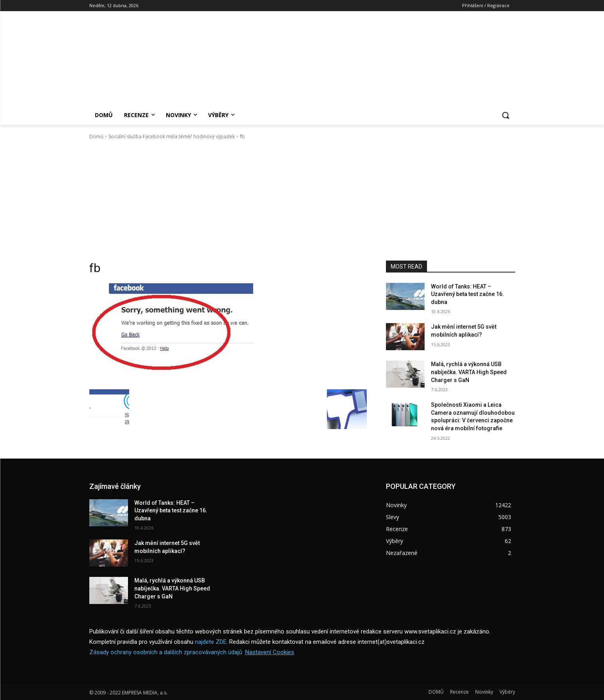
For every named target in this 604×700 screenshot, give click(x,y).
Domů (96, 136)
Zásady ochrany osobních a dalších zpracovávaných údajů (166, 652)
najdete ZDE (211, 642)
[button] (506, 115)
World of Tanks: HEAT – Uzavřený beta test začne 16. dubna (467, 294)
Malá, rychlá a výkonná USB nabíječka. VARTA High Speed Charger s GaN (469, 372)
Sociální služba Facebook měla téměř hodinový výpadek (172, 136)
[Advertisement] (302, 200)
